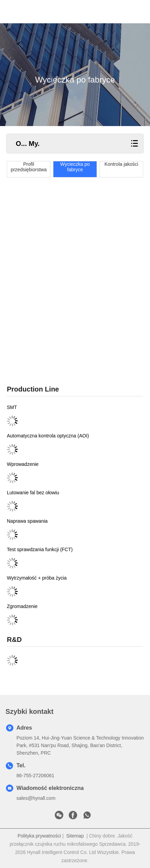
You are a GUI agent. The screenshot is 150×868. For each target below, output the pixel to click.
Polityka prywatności (39, 836)
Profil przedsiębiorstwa (29, 167)
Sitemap (75, 836)
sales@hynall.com (36, 798)
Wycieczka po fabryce (75, 167)
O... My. (28, 144)
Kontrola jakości (121, 164)
